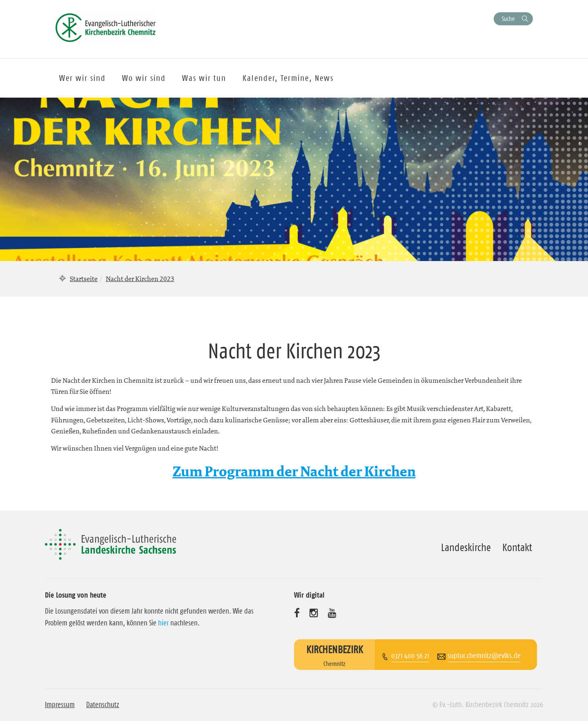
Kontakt (517, 547)
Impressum (60, 705)
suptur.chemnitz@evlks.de (484, 656)
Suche (508, 19)
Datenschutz (103, 705)
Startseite (84, 279)
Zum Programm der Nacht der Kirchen (294, 472)
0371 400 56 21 (410, 656)
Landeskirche (466, 547)
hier (163, 623)
